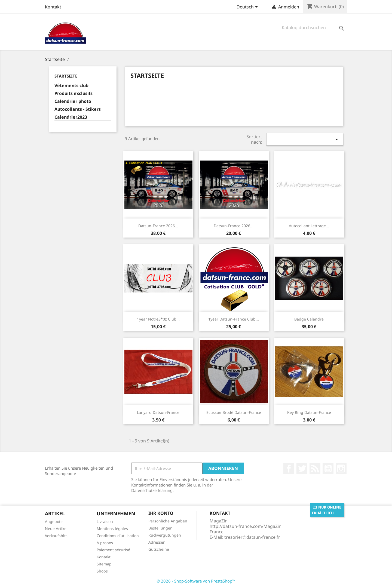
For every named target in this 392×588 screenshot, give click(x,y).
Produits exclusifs (73, 93)
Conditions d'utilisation (118, 536)
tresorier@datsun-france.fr (252, 537)
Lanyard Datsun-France (158, 412)
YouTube (328, 469)
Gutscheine (159, 549)
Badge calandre (309, 319)
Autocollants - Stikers (78, 109)
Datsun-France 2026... (158, 226)
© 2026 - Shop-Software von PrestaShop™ (196, 581)
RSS (315, 469)
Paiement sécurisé (113, 550)
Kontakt (53, 7)
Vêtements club (71, 86)
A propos (105, 543)
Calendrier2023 (71, 117)
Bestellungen (160, 528)
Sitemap (104, 564)
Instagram (341, 469)
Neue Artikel (56, 529)
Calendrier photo (73, 101)
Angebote (54, 521)
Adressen (157, 542)
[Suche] (313, 27)
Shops (102, 571)
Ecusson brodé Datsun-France (234, 412)
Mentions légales (112, 529)
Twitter (302, 469)
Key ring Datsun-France (309, 412)
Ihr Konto (161, 513)
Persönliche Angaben (168, 521)
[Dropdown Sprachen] (248, 7)
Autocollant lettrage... (309, 226)
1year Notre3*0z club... (158, 319)
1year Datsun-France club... (234, 319)
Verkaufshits (56, 536)
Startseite (66, 76)
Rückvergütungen (165, 535)
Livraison (105, 521)
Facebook (289, 469)
